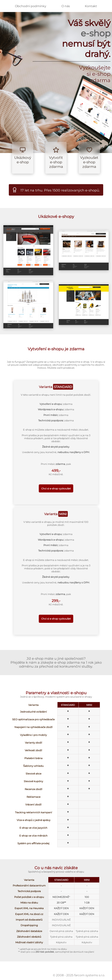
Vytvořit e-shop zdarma (56, 162)
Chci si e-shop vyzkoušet (56, 488)
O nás (66, 6)
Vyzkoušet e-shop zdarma (89, 162)
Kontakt (91, 6)
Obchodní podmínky (31, 6)
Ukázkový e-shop (23, 160)
